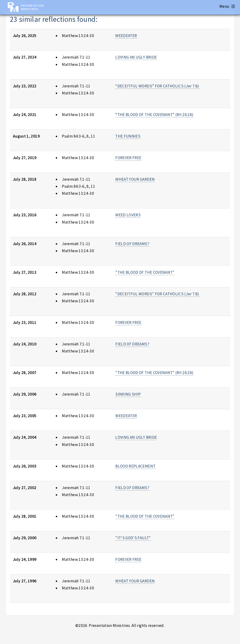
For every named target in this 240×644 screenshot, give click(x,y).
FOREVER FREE (128, 158)
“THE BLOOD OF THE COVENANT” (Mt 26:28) (154, 115)
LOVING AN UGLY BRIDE (136, 57)
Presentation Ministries (32, 7)
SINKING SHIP (128, 394)
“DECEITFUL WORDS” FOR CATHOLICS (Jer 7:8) (157, 86)
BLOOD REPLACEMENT (135, 466)
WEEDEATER (126, 36)
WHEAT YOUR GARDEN (135, 179)
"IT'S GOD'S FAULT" (133, 538)
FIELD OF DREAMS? (132, 244)
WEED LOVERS (128, 215)
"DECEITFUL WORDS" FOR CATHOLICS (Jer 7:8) (157, 294)
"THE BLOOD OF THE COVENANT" (145, 272)
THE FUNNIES (128, 136)
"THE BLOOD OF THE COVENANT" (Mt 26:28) (154, 373)
